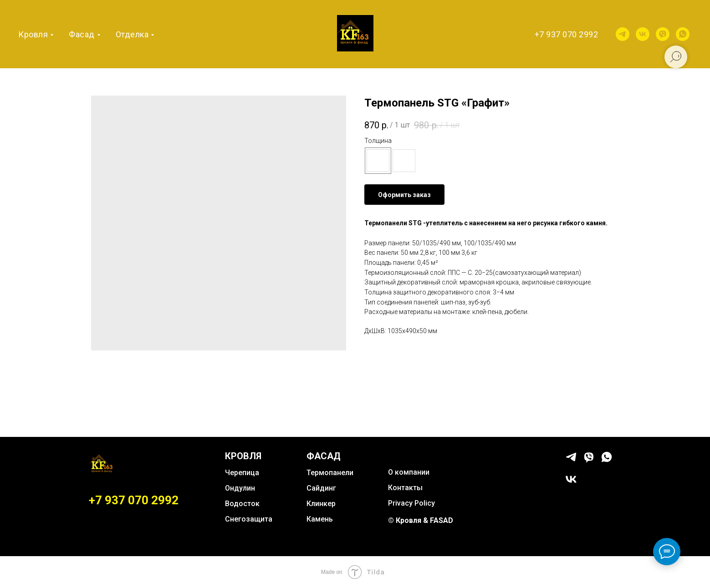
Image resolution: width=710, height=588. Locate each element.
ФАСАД (324, 456)
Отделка (132, 34)
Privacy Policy (411, 503)
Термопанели (330, 473)
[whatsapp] (683, 34)
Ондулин (240, 488)
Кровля (33, 34)
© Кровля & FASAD (421, 520)
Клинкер (321, 504)
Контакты (405, 488)
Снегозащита (249, 519)
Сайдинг (321, 488)
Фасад (82, 34)
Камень (320, 519)
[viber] (663, 34)
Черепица (242, 473)
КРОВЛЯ (243, 456)
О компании (409, 472)
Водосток (242, 504)
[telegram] (623, 34)
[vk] (643, 34)
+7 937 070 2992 (567, 34)
